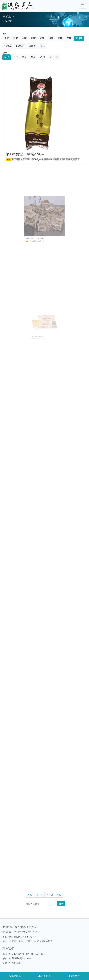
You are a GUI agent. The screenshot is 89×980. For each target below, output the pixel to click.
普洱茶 (79, 38)
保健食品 (20, 46)
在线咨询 (44, 976)
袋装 (24, 57)
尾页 (59, 895)
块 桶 (42, 57)
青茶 (60, 38)
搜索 (61, 904)
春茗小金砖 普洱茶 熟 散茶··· (38, 231)
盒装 (16, 57)
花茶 (69, 38)
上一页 (39, 895)
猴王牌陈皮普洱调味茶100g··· (26, 152)
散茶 (33, 57)
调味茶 (32, 46)
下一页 (50, 895)
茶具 (42, 46)
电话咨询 (15, 976)
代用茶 (8, 46)
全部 (7, 38)
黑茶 (16, 38)
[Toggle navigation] (83, 6)
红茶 (42, 38)
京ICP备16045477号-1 (25, 937)
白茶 (24, 38)
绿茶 (33, 38)
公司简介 (74, 976)
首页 (30, 895)
